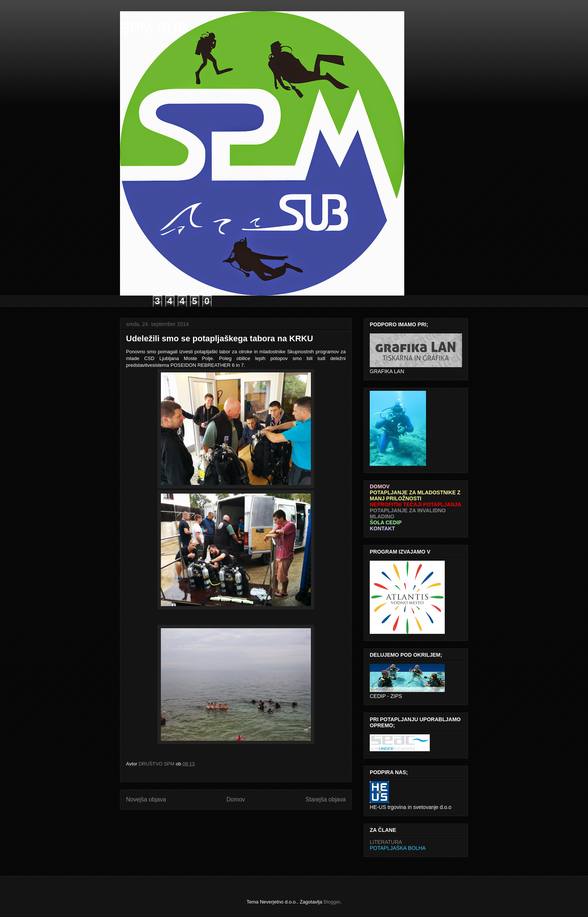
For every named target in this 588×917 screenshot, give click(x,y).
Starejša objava (326, 799)
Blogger (332, 902)
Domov (236, 799)
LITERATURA (386, 842)
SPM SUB (154, 28)
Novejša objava (146, 799)
